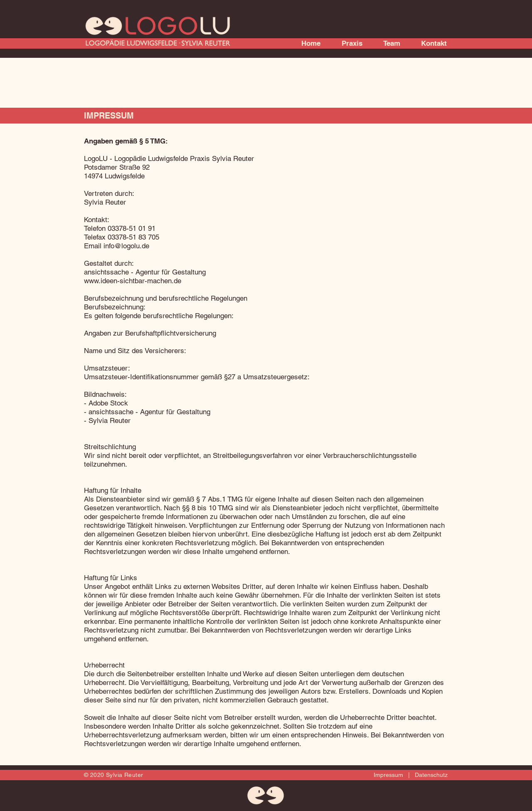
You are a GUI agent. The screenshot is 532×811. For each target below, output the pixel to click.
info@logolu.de (126, 246)
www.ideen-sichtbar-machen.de (133, 281)
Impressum (390, 775)
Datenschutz (430, 775)
